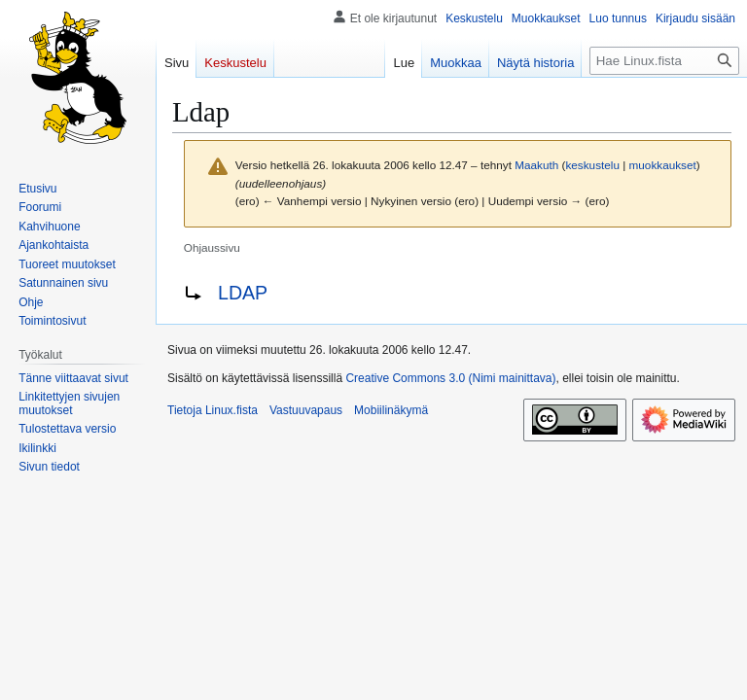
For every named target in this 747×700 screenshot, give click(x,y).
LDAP (243, 293)
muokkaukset (663, 165)
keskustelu (592, 165)
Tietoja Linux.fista (213, 410)
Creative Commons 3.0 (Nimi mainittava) (450, 378)
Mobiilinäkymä (391, 410)
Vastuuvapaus (306, 410)
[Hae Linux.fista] (664, 61)
